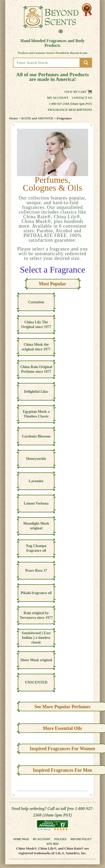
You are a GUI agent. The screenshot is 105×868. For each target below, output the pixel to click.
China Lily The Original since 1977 (36, 324)
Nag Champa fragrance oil (36, 548)
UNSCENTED (36, 682)
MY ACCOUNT (42, 839)
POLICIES (60, 839)
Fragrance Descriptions (70, 110)
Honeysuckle (36, 459)
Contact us (82, 98)
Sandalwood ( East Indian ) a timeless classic (36, 638)
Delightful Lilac (36, 392)
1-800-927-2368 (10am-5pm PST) (70, 104)
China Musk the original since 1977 (36, 347)
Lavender (36, 481)
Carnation (36, 302)
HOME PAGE (21, 839)
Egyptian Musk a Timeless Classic (36, 414)
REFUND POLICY (81, 839)
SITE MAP (52, 844)
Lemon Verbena (36, 503)
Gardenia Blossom (36, 436)
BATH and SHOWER (37, 118)
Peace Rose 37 (36, 571)
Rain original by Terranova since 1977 (36, 615)
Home (13, 118)
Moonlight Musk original (36, 526)
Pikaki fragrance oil (36, 593)
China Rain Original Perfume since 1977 (36, 369)
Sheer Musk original (36, 660)
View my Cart (78, 92)
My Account (58, 98)
